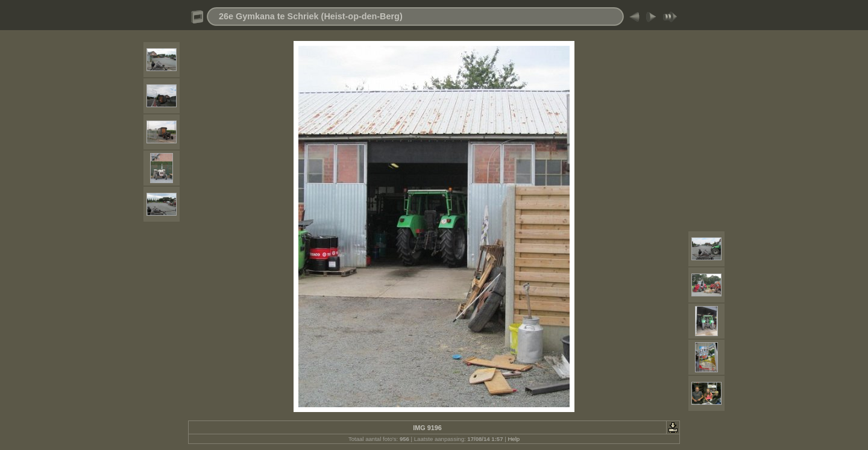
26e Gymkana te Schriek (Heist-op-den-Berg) (311, 16)
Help (514, 439)
